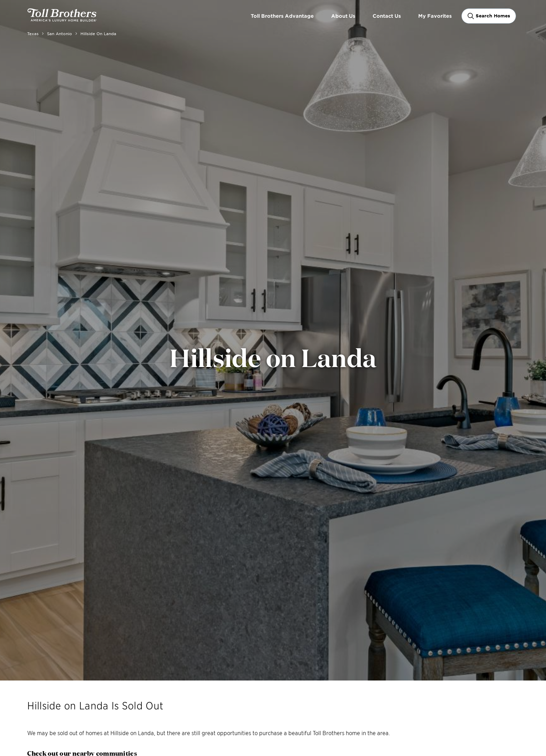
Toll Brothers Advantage (282, 16)
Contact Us (387, 16)
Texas (33, 33)
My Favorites (435, 16)
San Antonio (60, 33)
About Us (343, 16)
